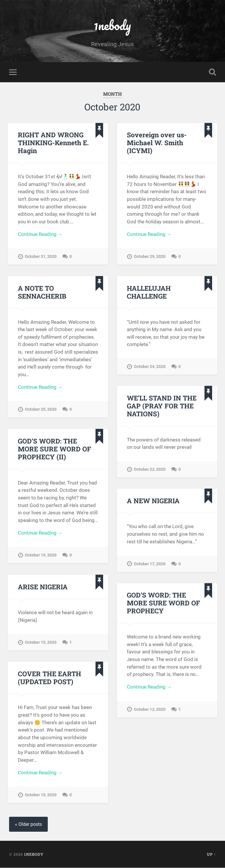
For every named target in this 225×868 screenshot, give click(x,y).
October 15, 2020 (41, 643)
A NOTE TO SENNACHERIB (42, 292)
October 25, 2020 (41, 410)
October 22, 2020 (150, 470)
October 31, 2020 (41, 257)
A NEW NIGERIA (153, 501)
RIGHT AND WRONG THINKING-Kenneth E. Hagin (53, 143)
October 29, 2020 (150, 257)
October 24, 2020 (150, 367)
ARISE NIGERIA (42, 587)
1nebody (112, 25)
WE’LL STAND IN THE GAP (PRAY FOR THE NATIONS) (162, 406)
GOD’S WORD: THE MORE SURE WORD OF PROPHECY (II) (54, 449)
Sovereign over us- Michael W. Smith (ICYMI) (157, 143)
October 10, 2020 (41, 796)
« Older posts (28, 825)
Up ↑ (211, 854)
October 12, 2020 (150, 710)
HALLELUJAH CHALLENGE (149, 292)
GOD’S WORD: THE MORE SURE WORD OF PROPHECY (163, 603)
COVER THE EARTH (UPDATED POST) (49, 678)
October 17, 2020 (150, 564)
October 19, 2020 (41, 556)
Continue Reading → (40, 235)
